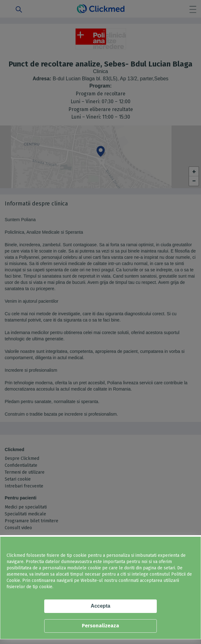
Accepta (100, 606)
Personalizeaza (100, 626)
